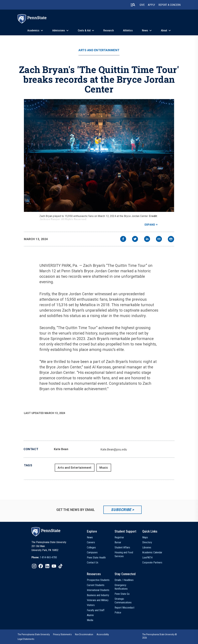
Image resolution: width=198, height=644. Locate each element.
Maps (145, 537)
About (164, 30)
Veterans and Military (98, 600)
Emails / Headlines (124, 580)
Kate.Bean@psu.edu (114, 449)
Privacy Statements (62, 634)
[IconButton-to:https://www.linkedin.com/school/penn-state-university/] (47, 566)
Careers (91, 542)
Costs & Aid (84, 30)
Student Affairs (122, 547)
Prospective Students (98, 580)
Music (104, 468)
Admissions (59, 30)
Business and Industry (98, 595)
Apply (152, 5)
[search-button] (133, 5)
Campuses (92, 552)
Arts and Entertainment (99, 50)
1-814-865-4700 (48, 557)
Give (142, 5)
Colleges (91, 547)
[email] (159, 239)
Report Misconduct (124, 608)
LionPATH (147, 558)
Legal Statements (26, 639)
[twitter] (135, 239)
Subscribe (121, 510)
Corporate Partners (152, 563)
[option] (44, 557)
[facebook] (123, 239)
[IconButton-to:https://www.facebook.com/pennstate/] (41, 566)
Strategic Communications (123, 601)
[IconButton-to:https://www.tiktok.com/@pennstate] (61, 566)
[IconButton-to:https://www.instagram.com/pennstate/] (34, 566)
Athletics (128, 30)
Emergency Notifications (121, 587)
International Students (98, 590)
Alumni (90, 615)
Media (90, 620)
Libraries (147, 547)
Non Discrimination (84, 634)
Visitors (91, 605)
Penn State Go (122, 594)
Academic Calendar (152, 552)
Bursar (118, 542)
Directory (147, 542)
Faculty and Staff (96, 610)
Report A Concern (169, 5)
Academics (33, 30)
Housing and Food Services (124, 554)
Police (118, 613)
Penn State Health (96, 558)
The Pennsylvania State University (34, 634)
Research (109, 30)
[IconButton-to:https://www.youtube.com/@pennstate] (54, 566)
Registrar (119, 537)
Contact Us (93, 563)
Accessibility (103, 634)
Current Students (96, 585)
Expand (150, 225)
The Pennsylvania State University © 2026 (160, 636)
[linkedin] (147, 239)
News (145, 30)
